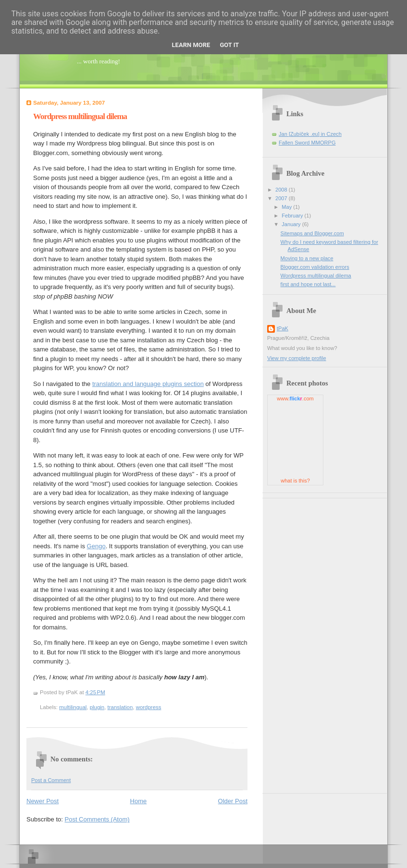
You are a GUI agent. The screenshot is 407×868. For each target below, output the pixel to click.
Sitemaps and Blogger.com (312, 233)
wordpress (149, 707)
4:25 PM (95, 692)
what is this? (295, 481)
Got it (229, 45)
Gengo (96, 546)
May (287, 207)
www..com (295, 398)
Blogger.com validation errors (315, 267)
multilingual (73, 707)
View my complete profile (297, 358)
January (292, 224)
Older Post (233, 801)
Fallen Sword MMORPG (307, 143)
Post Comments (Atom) (97, 819)
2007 (282, 198)
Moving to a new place (307, 258)
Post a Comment (51, 780)
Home (139, 801)
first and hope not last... (308, 284)
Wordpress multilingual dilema (80, 116)
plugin (97, 707)
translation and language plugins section (148, 384)
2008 (282, 190)
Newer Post (43, 801)
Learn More (191, 45)
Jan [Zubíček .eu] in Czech (310, 134)
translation (120, 707)
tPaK (283, 328)
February (293, 216)
